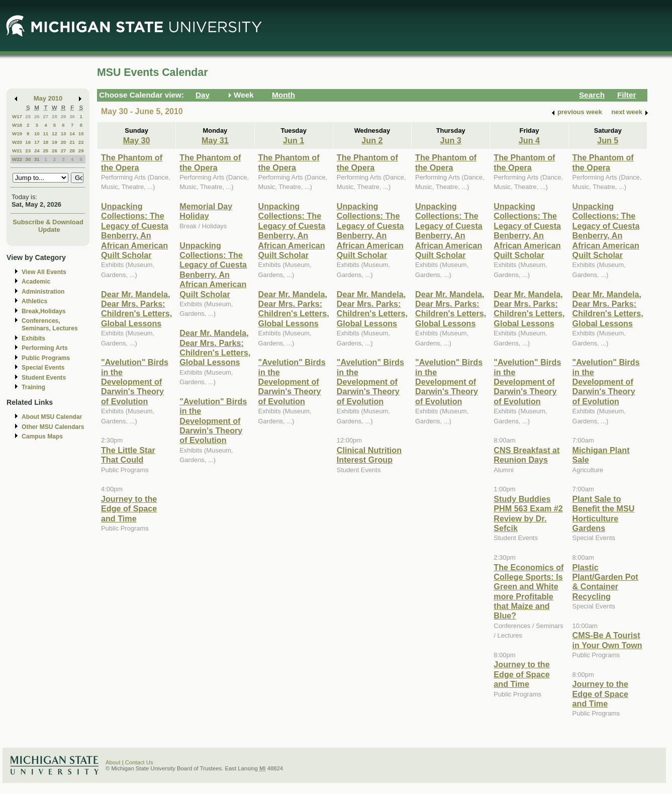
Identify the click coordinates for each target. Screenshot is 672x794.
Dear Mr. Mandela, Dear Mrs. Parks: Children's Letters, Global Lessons (136, 309)
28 (55, 116)
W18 (17, 125)
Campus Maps (42, 436)
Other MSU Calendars (53, 427)
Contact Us (139, 762)
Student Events (44, 378)
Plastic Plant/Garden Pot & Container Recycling (605, 582)
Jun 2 (372, 140)
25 (28, 116)
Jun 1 (294, 140)
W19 (17, 134)
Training (33, 387)
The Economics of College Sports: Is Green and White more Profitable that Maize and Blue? (529, 592)
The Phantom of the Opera (132, 162)
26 (37, 116)
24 (37, 151)
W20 (17, 142)
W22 (17, 159)
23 (28, 151)
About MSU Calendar (52, 417)
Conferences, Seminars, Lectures (50, 325)
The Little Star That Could (128, 455)
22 (81, 142)
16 (28, 142)
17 (37, 142)
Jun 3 (451, 140)
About (113, 762)
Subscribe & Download (48, 222)
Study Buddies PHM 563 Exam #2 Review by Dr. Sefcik (528, 513)
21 (72, 142)
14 (72, 134)
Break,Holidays (44, 311)
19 (55, 142)
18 (45, 142)
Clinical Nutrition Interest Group (369, 455)
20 (64, 142)
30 (72, 116)
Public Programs (46, 358)
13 (64, 134)
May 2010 (48, 98)
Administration (43, 292)
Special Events (43, 368)
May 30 (137, 140)
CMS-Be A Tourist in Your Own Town (607, 640)
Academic (36, 282)
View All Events (44, 272)
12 (55, 134)
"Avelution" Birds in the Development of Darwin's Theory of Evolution (135, 382)
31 (37, 159)
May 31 (215, 140)
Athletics (34, 301)
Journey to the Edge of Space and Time (129, 509)
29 (64, 116)
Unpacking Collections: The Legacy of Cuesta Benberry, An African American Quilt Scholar (135, 231)
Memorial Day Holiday (206, 211)
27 (45, 116)
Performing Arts (45, 348)
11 (45, 134)
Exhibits (33, 338)
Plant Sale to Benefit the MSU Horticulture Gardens (604, 513)
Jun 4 (529, 140)
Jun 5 (608, 140)
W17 (17, 116)
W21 (17, 151)
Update (49, 230)
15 (81, 134)
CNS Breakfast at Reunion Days (526, 455)
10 (37, 134)
